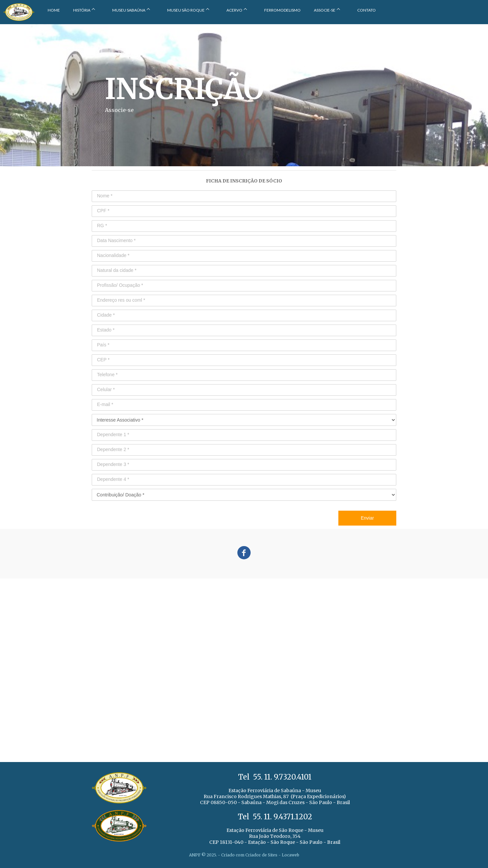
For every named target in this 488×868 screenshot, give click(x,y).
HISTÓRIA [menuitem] (82, 10)
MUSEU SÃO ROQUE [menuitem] (186, 10)
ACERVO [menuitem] (234, 10)
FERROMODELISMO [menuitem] (282, 10)
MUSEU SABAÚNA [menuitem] (129, 10)
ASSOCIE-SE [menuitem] (325, 10)
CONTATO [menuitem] (366, 10)
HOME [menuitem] (54, 10)
